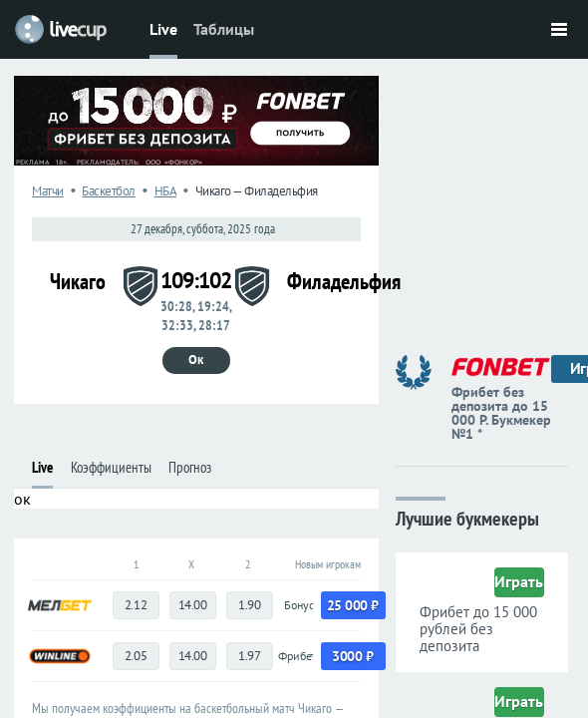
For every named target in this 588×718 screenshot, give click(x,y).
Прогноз (190, 467)
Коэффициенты (111, 467)
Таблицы (224, 29)
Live (163, 29)
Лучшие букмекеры (467, 517)
